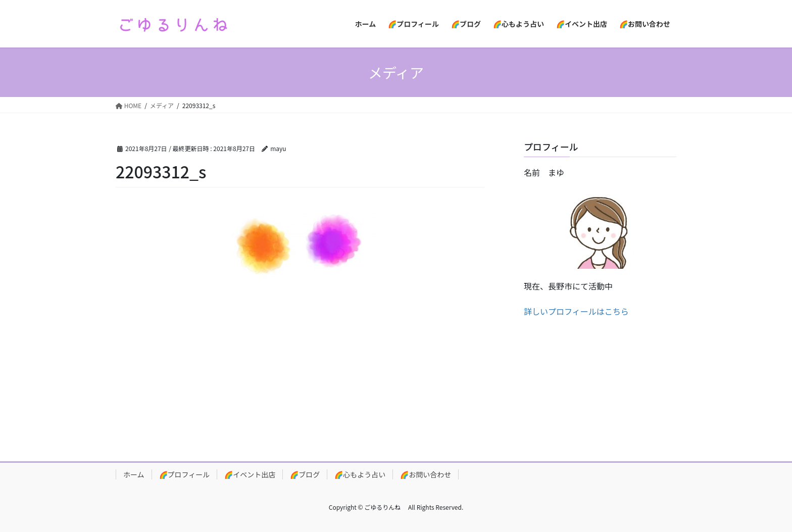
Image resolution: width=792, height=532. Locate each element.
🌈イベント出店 (250, 474)
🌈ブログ (305, 474)
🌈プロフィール (185, 474)
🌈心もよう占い (360, 474)
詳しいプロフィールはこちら (576, 311)
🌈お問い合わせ (426, 474)
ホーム (134, 474)
